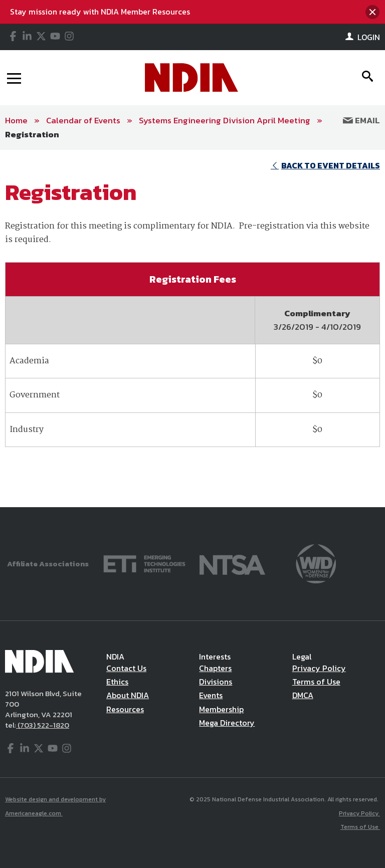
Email (361, 120)
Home (16, 120)
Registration (32, 134)
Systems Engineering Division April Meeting (225, 120)
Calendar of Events (83, 120)
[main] (192, 329)
